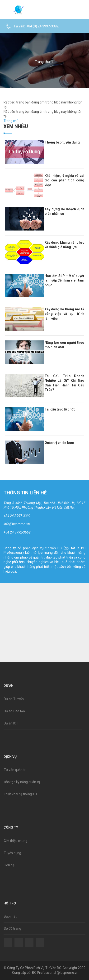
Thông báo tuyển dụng (62, 142)
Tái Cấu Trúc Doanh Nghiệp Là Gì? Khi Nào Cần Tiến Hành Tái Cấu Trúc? (65, 383)
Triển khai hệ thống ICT (21, 794)
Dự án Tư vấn (14, 699)
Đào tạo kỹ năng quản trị (22, 782)
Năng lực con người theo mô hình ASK (65, 345)
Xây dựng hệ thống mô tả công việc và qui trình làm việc (65, 314)
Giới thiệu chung (16, 841)
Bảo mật (10, 916)
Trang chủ (42, 62)
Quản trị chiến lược (59, 443)
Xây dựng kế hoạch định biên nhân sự (65, 211)
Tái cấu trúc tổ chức (60, 409)
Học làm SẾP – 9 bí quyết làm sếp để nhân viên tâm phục (65, 280)
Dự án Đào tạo (14, 711)
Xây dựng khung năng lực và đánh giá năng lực (65, 245)
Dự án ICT (11, 723)
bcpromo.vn (69, 973)
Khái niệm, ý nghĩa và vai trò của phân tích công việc (65, 180)
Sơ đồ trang (12, 929)
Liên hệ (9, 865)
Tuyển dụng (12, 853)
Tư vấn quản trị (15, 770)
